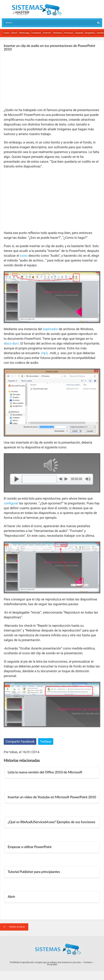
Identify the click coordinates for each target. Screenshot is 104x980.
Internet (47, 33)
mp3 (44, 353)
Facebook (36, 33)
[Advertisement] (30, 79)
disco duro (11, 343)
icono (24, 256)
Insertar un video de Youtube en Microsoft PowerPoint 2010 (52, 797)
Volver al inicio (14, 927)
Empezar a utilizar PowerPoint (30, 847)
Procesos (69, 33)
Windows (58, 33)
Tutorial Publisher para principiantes (34, 872)
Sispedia (79, 33)
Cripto (6, 33)
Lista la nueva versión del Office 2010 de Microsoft (45, 772)
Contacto (88, 962)
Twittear (46, 741)
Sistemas (37, 10)
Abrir (11, 896)
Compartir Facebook (20, 741)
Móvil (14, 33)
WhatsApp (24, 33)
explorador (50, 329)
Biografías (90, 33)
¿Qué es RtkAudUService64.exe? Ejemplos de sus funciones (51, 822)
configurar (11, 503)
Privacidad (52, 965)
